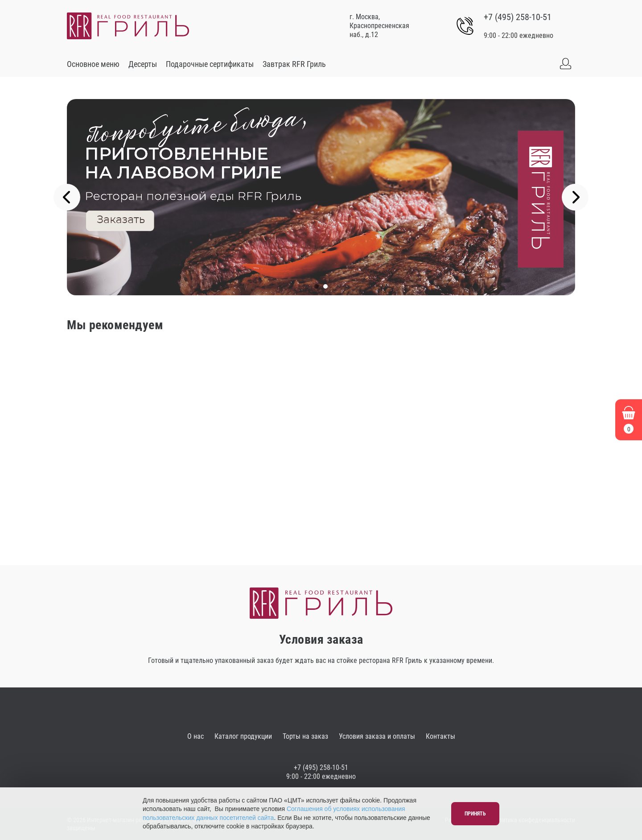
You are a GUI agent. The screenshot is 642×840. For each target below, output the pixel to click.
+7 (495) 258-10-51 (518, 17)
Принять (475, 814)
